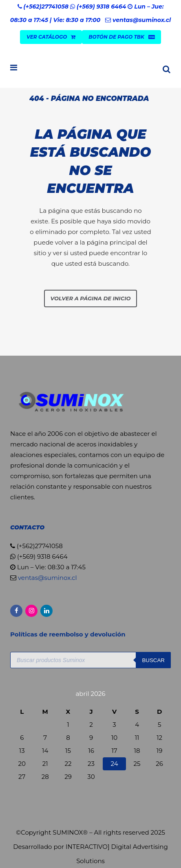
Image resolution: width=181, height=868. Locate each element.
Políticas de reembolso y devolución (69, 634)
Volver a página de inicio (91, 298)
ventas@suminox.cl (142, 20)
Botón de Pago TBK (121, 37)
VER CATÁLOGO (51, 37)
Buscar (153, 660)
